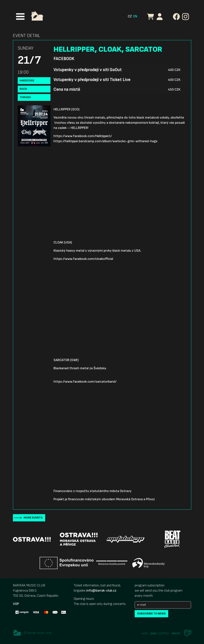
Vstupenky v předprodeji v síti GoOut (88, 70)
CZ (130, 16)
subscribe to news (151, 614)
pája (154, 633)
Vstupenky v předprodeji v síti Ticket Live (92, 80)
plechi (176, 633)
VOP (16, 604)
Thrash (25, 97)
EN (135, 16)
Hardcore (27, 81)
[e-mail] (163, 605)
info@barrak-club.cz (101, 591)
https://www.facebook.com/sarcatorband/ (85, 382)
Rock (23, 89)
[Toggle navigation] (20, 16)
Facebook (64, 59)
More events (33, 518)
